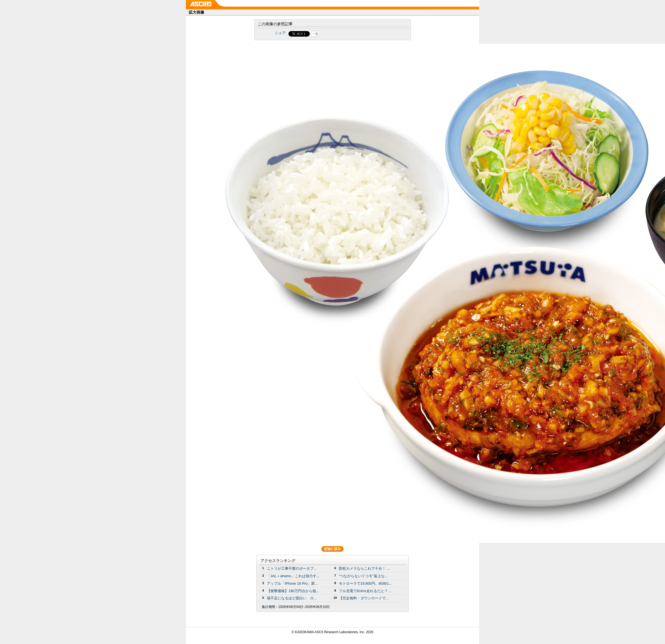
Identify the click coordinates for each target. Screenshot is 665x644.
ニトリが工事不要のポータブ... (292, 568)
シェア (280, 33)
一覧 (315, 34)
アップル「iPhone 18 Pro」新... (292, 583)
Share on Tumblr (353, 34)
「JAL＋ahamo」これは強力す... (293, 576)
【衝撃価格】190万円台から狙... (293, 591)
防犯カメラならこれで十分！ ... (364, 568)
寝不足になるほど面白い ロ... (292, 598)
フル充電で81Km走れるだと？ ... (365, 591)
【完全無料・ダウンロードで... (364, 598)
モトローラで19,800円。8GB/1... (365, 583)
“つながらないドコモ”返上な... (363, 576)
